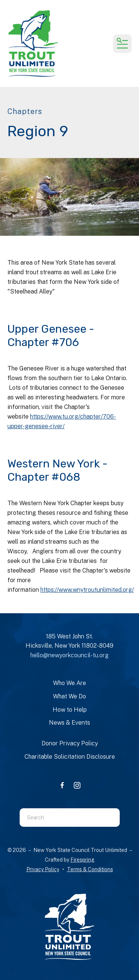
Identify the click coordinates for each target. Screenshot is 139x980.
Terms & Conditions (90, 869)
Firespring (82, 860)
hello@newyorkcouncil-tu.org (69, 655)
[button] (122, 44)
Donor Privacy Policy (70, 743)
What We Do (69, 696)
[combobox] (60, 818)
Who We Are (69, 683)
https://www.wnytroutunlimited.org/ (87, 590)
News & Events (69, 723)
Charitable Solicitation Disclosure (70, 757)
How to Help (70, 710)
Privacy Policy (43, 869)
